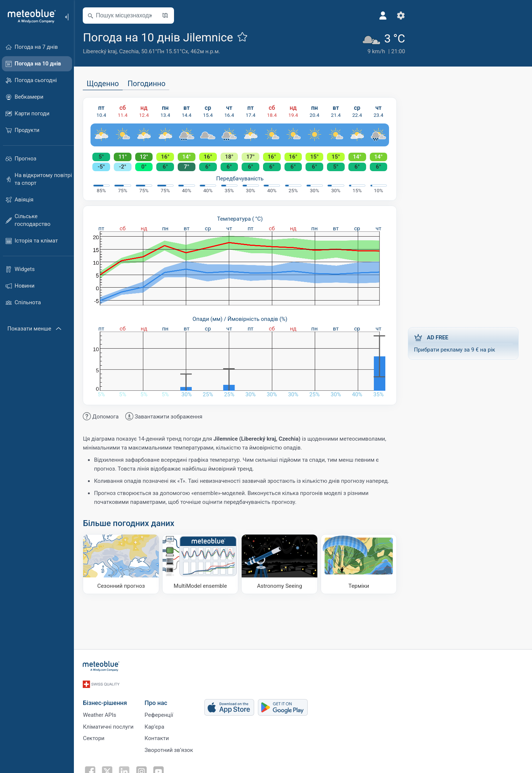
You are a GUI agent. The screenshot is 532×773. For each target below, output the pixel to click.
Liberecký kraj (102, 51)
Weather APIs (102, 712)
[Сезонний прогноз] (123, 564)
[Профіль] (371, 16)
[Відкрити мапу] (167, 16)
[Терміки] (361, 564)
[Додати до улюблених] (244, 37)
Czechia (131, 51)
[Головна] (29, 16)
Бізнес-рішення (107, 700)
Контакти (159, 736)
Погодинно (149, 84)
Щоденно (105, 84)
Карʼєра (156, 724)
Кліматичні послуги (110, 724)
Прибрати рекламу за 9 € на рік (465, 343)
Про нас (158, 700)
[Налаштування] (389, 16)
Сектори (96, 736)
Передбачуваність (242, 178)
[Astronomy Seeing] (282, 564)
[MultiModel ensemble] (203, 564)
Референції (161, 712)
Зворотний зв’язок (171, 749)
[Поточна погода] (371, 43)
